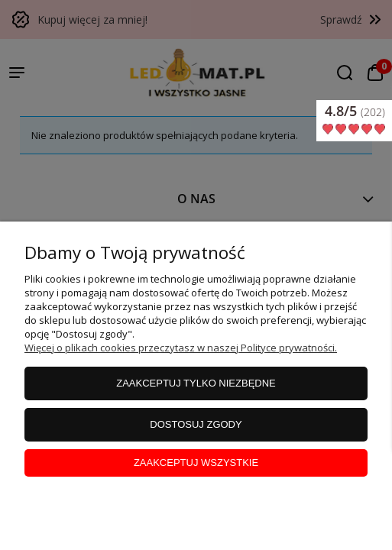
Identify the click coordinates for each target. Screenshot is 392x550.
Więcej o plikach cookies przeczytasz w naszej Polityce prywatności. (181, 348)
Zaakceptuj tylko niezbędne (196, 383)
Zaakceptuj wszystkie (196, 463)
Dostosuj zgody (196, 424)
